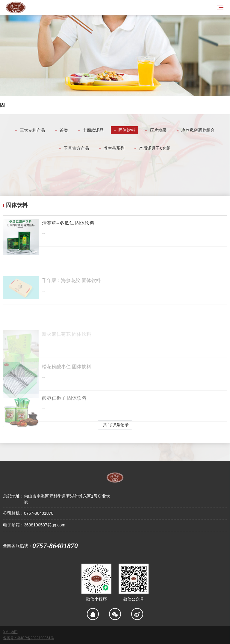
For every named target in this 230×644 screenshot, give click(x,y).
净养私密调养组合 (198, 130)
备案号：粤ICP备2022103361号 (29, 638)
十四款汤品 (93, 130)
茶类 (64, 130)
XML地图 (10, 632)
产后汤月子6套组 (155, 148)
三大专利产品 (32, 130)
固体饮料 (127, 130)
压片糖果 (158, 130)
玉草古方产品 (76, 148)
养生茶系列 (114, 148)
